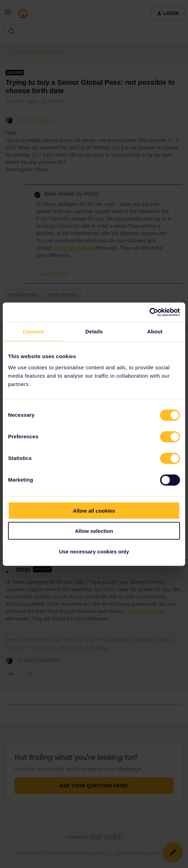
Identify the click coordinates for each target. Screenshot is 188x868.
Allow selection (94, 531)
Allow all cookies (94, 510)
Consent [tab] (33, 331)
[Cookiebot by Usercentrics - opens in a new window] (149, 312)
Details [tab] (94, 331)
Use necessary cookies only (94, 551)
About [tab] (155, 331)
